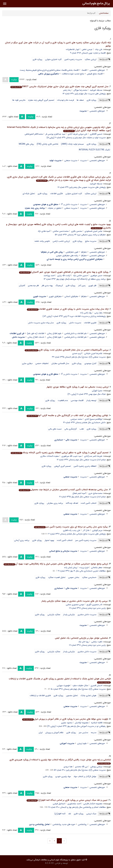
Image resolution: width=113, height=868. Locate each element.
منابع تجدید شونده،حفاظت (73, 74)
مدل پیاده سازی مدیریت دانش (41, 323)
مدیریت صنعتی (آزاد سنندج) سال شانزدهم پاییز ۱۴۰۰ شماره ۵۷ (80, 770)
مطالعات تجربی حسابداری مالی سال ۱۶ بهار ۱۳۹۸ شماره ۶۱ (82, 571)
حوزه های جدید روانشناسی (64, 824)
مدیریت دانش (75, 323)
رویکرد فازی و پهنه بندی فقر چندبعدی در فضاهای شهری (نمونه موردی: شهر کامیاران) (64, 272)
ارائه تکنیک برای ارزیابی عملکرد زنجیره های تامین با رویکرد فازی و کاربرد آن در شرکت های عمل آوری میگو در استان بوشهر (58, 44)
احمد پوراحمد (49, 276)
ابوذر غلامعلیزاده (73, 49)
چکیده (14, 80)
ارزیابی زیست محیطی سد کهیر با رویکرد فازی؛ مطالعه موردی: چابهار (78, 387)
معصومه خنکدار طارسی (93, 804)
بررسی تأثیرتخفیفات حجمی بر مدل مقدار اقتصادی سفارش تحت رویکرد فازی (67, 350)
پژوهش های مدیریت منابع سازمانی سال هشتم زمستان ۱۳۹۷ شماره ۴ (77, 534)
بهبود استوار (49, 540)
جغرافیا (84, 252)
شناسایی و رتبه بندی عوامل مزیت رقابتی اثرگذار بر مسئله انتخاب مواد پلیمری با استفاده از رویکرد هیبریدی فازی (60, 761)
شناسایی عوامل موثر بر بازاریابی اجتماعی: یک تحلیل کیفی (81, 638)
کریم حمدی (77, 353)
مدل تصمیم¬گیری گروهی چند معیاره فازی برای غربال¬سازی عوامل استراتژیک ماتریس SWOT (59, 87)
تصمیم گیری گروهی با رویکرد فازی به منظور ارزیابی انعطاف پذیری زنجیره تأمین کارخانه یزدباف (60, 453)
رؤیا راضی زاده (86, 313)
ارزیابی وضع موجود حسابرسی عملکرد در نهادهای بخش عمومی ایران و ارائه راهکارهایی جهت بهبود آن (56, 564)
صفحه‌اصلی (104, 13)
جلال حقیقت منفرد (80, 685)
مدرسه (94, 733)
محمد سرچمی (76, 419)
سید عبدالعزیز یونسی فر (55, 134)
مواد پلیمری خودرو (63, 776)
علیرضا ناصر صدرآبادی (93, 456)
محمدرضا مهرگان (80, 90)
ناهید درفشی (97, 642)
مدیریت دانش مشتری (87, 615)
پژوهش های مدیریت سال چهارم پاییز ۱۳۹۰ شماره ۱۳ (84, 94)
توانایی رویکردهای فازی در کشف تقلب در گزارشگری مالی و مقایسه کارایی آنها (67, 415)
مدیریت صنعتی (71, 160)
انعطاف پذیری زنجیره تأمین (85, 466)
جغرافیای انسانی (71, 296)
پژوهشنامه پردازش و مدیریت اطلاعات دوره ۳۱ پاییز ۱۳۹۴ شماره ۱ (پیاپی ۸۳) (74, 316)
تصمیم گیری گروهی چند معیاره (41, 100)
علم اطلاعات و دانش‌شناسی (76, 333)
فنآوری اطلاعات (56, 194)
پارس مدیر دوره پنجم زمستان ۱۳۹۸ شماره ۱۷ (87, 608)
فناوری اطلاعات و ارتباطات (40, 695)
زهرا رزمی (98, 313)
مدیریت (83, 160)
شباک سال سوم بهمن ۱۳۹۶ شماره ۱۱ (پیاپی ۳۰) (87, 394)
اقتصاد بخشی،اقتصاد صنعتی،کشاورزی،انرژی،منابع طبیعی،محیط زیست (49, 70)
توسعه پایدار (91, 400)
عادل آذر (86, 530)
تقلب (82, 429)
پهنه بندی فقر (47, 286)
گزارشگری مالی (71, 429)
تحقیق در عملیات (55, 208)
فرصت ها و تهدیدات (65, 100)
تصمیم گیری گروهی (62, 466)
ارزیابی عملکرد (91, 59)
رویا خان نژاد (84, 642)
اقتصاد (84, 70)
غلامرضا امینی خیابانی (93, 353)
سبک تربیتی (91, 814)
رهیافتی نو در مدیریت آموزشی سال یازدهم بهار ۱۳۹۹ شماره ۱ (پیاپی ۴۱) (76, 726)
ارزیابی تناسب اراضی (61, 241)
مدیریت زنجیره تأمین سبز (86, 540)
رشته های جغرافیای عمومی (67, 256)
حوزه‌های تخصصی (97, 70)
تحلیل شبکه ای (29, 194)
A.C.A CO (49, 863)
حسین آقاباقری (96, 134)
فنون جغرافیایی (72, 252)
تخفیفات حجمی (42, 363)
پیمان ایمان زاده (71, 567)
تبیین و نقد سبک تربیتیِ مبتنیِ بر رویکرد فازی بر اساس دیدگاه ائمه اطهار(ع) (67, 800)
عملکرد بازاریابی (54, 615)
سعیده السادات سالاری (50, 456)
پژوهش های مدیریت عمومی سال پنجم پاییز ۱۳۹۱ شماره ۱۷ (82, 187)
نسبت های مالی (55, 429)
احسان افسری (96, 685)
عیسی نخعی (87, 49)
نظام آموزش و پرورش (54, 733)
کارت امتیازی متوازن (53, 59)
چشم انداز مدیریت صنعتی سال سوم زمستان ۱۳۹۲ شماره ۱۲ (81, 460)
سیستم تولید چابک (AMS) (72, 144)
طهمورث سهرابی (63, 685)
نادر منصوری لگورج (94, 605)
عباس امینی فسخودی (93, 231)
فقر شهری (92, 286)
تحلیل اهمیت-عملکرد (57, 577)
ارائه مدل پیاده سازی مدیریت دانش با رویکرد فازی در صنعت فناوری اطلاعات (68, 309)
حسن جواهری (96, 276)
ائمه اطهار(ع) (60, 814)
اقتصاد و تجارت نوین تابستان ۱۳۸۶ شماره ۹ (88, 53)
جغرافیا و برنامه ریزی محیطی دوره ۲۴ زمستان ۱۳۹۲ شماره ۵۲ (80, 235)
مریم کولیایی (97, 530)
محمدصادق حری (95, 493)
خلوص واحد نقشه (42, 241)
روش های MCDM (26, 144)
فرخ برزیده (84, 567)
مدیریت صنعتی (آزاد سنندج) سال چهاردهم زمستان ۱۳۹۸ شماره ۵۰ (78, 689)
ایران (41, 733)
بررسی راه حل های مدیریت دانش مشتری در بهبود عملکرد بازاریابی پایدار (74, 601)
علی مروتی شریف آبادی (78, 134)
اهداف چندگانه (72, 503)
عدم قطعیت (63, 400)
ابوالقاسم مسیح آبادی (94, 419)
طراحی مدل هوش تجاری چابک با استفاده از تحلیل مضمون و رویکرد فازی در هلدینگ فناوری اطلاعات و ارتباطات (60, 680)
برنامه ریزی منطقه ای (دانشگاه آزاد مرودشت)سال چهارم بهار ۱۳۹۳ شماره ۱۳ (75, 279)
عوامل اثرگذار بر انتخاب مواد (85, 776)
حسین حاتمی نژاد (80, 276)
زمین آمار (82, 286)
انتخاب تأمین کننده (89, 503)
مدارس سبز (83, 733)
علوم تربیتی (82, 743)
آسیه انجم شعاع (79, 493)
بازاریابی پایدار (69, 615)
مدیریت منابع (91, 241)
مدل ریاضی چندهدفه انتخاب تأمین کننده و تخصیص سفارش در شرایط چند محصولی (63, 490)
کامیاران (22, 286)
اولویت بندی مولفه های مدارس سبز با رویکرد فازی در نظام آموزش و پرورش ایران (65, 719)
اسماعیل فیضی (59, 804)
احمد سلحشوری (74, 804)
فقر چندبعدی (33, 286)
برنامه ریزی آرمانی (22, 540)
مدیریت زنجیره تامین (73, 59)
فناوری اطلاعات (90, 323)
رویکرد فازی (37, 59)
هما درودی (68, 767)
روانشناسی (82, 824)
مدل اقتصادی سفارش (60, 363)
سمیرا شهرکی (97, 391)
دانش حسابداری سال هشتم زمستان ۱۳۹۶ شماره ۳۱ (84, 422)
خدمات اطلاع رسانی (36, 337)
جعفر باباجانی (97, 567)
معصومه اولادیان (82, 723)
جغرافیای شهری (55, 296)
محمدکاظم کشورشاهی (34, 134)
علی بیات (99, 49)
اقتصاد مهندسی (77, 400)
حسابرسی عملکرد (89, 577)
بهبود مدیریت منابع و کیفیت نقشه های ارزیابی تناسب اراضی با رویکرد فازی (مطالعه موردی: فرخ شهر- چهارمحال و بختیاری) (58, 226)
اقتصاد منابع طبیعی (95, 74)
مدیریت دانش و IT (69, 204)
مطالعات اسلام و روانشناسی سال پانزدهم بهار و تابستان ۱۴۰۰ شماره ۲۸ (77, 807)
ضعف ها (80, 100)
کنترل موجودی (90, 363)
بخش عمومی (74, 577)
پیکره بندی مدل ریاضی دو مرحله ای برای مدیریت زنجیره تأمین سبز (71, 527)
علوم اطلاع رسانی (54, 333)
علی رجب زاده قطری (72, 530)
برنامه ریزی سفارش (55, 503)
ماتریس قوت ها (19, 100)
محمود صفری (67, 723)
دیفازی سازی (27, 363)
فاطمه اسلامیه (97, 723)
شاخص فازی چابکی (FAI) (48, 144)
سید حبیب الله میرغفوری (71, 456)
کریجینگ (59, 286)
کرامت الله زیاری (64, 276)
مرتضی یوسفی (96, 767)
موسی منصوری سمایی (75, 605)
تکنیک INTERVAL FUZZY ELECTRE (94, 150)
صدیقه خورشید (96, 90)
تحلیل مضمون (72, 695)
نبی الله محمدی (81, 767)
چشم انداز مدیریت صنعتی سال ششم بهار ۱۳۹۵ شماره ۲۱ (82, 497)
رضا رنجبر (67, 90)
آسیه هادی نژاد (44, 231)
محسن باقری (77, 231)
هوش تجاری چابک (88, 695)
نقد (70, 814)
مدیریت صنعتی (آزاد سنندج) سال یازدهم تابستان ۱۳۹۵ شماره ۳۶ (79, 357)
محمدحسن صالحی (61, 231)
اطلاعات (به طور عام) (36, 333)
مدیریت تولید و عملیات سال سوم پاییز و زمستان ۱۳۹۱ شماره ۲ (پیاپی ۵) (76, 138)
